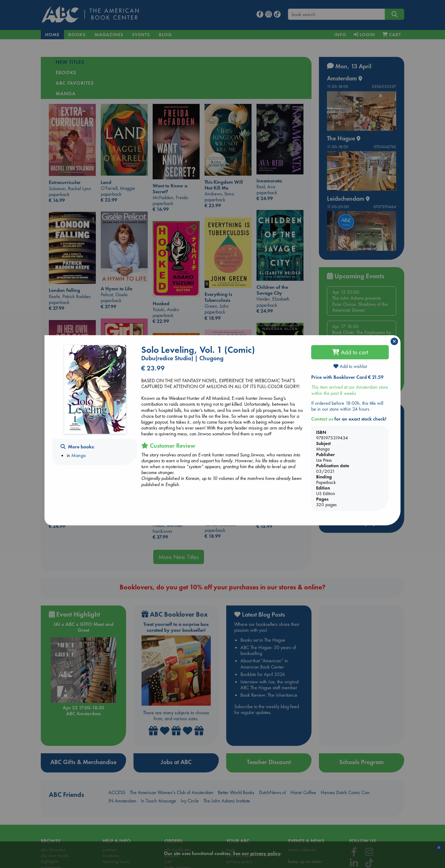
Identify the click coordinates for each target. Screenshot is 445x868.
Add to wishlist (350, 366)
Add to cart (350, 352)
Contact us (322, 419)
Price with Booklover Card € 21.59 (347, 377)
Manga (78, 455)
